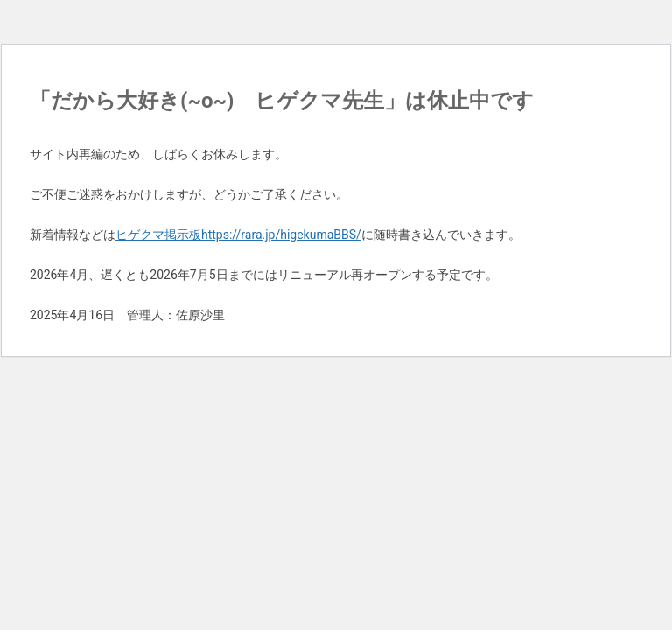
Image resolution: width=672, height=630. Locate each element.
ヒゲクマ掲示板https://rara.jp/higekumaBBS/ (238, 234)
